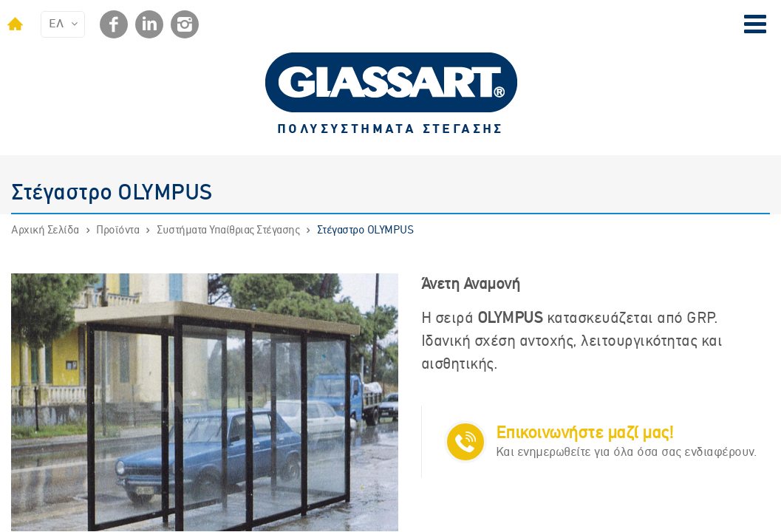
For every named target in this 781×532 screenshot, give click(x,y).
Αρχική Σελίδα (45, 231)
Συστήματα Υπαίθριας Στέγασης (228, 231)
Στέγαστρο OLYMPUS (365, 231)
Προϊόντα (117, 231)
